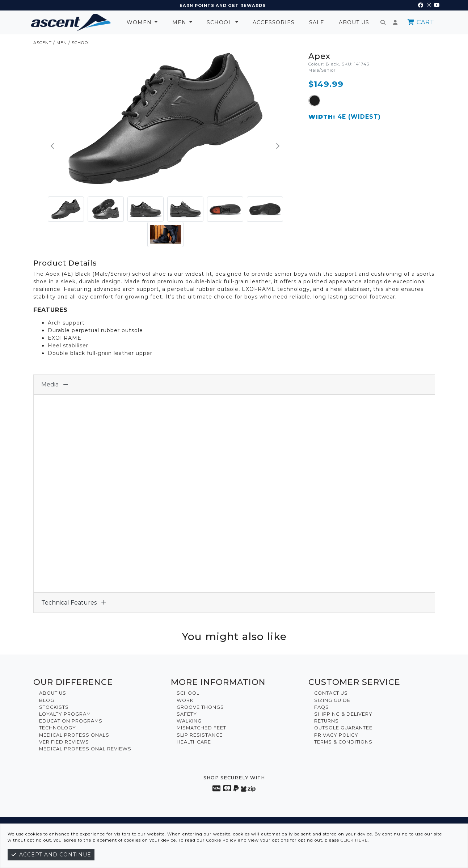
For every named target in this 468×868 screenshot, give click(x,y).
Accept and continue (51, 855)
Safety (187, 714)
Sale (317, 22)
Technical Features (74, 603)
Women (140, 22)
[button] (53, 147)
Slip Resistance (200, 735)
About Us (354, 22)
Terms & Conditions (343, 742)
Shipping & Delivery (343, 714)
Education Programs (71, 721)
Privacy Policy (336, 735)
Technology (58, 728)
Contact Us (331, 693)
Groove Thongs (200, 707)
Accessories (274, 22)
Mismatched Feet (201, 728)
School (220, 22)
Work (185, 700)
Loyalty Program (65, 714)
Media (55, 384)
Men (180, 22)
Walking (189, 721)
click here (354, 840)
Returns (326, 721)
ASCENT (43, 43)
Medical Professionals (74, 735)
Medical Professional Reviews (85, 749)
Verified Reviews (64, 742)
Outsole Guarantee (343, 728)
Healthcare (194, 742)
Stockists (54, 707)
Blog (47, 700)
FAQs (322, 707)
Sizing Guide (332, 700)
